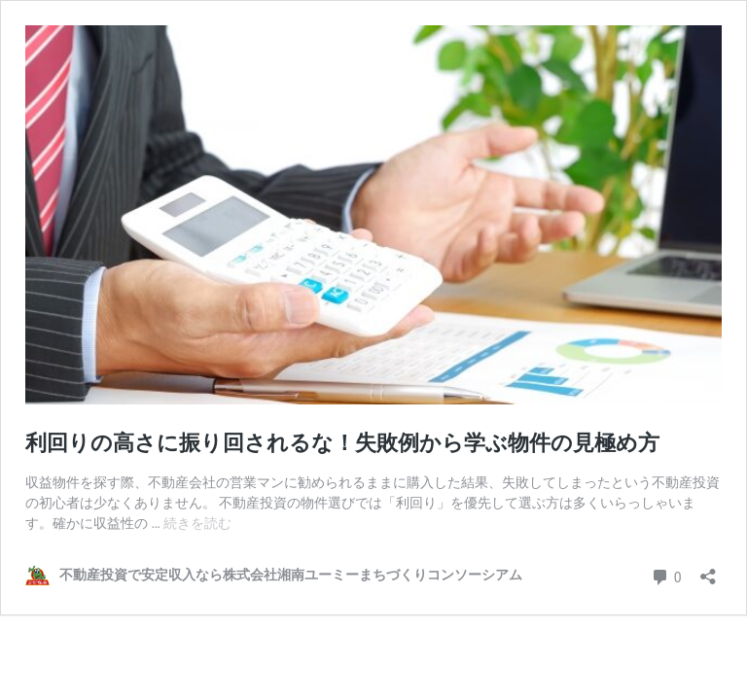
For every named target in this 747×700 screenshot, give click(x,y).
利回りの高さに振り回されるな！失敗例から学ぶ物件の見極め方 (353, 443)
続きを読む (197, 523)
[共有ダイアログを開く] (708, 570)
